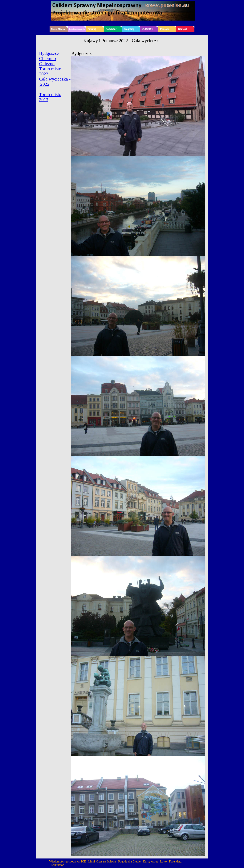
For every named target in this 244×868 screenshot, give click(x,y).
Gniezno (47, 64)
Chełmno (47, 58)
